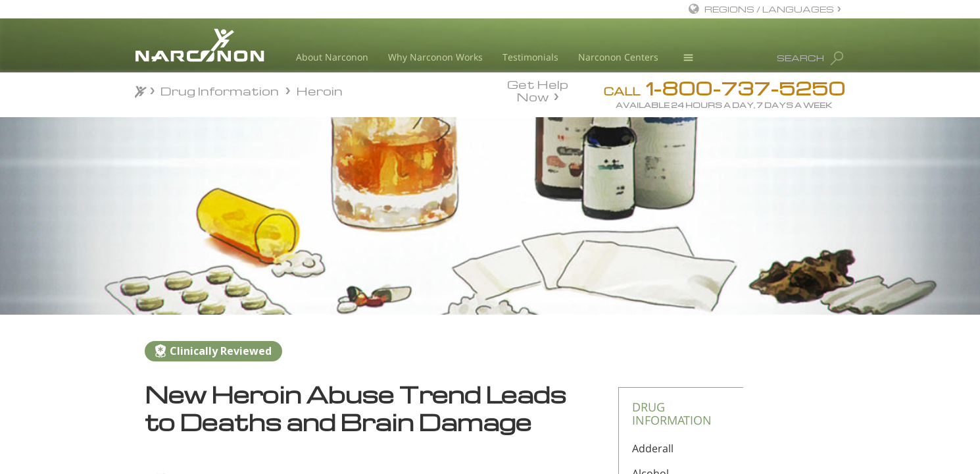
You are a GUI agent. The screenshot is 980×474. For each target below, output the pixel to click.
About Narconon (332, 57)
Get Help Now (538, 90)
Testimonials (530, 57)
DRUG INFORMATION (672, 413)
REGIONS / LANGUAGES (769, 9)
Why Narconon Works (435, 57)
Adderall (653, 448)
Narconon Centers (618, 57)
